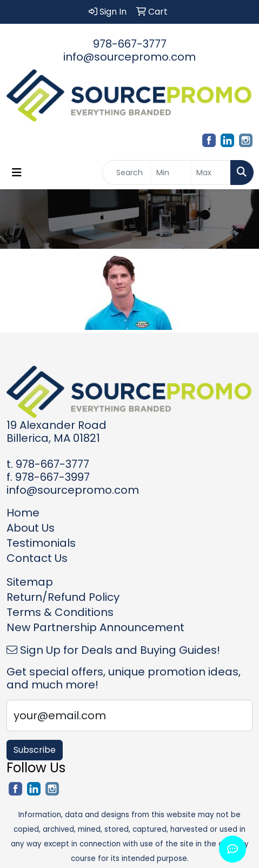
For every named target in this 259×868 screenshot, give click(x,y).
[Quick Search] (127, 173)
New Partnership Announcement (95, 627)
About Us (31, 528)
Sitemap (30, 582)
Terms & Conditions (60, 612)
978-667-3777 (130, 44)
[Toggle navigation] (17, 173)
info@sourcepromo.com (129, 57)
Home (23, 513)
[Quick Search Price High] (211, 173)
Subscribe (35, 750)
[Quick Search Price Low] (171, 173)
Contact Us (37, 558)
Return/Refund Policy (63, 597)
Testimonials (41, 543)
